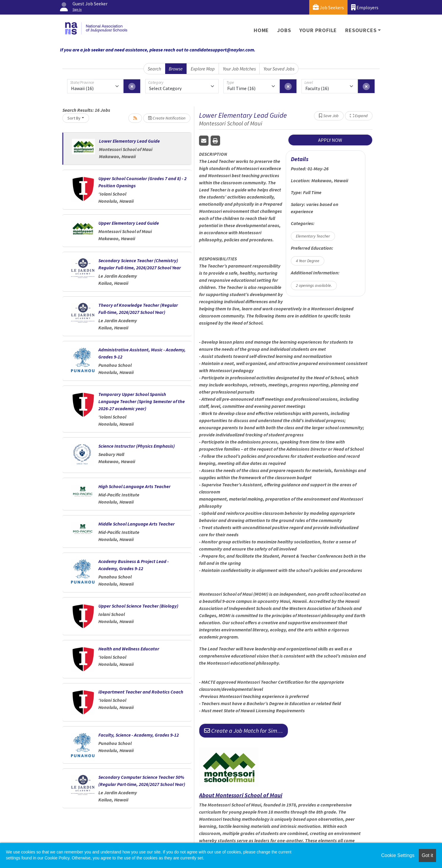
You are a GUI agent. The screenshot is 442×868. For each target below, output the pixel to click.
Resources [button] (361, 30)
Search (154, 69)
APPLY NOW (330, 140)
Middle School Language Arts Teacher (136, 524)
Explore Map (203, 69)
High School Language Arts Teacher (134, 486)
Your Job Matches (239, 69)
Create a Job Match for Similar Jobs (246, 731)
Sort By (74, 118)
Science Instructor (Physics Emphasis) (136, 446)
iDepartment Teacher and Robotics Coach (141, 692)
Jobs (284, 30)
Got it (427, 855)
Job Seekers (328, 7)
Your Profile (318, 30)
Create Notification (167, 118)
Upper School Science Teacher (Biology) (138, 606)
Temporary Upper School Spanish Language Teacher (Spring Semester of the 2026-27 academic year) (142, 401)
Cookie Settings (398, 855)
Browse (176, 69)
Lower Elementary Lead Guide (129, 141)
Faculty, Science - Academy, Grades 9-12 (139, 735)
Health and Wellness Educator (129, 649)
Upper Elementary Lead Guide (129, 223)
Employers (365, 7)
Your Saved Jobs (279, 69)
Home (261, 30)
